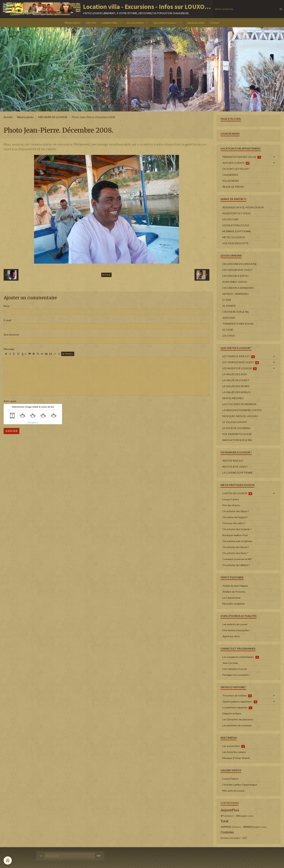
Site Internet (11, 335)
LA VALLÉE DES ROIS (235, 374)
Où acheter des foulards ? (237, 529)
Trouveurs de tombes (237, 696)
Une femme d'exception (236, 630)
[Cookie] (8, 860)
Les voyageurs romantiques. (241, 657)
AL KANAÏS (229, 306)
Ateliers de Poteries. (234, 592)
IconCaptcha (32, 423)
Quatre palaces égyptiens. (240, 702)
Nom (7, 306)
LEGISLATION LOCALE (236, 225)
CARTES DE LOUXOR (237, 493)
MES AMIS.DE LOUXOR (53, 117)
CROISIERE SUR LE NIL (236, 312)
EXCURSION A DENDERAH (238, 288)
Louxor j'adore (230, 779)
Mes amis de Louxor (234, 791)
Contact (215, 23)
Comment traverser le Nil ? (237, 559)
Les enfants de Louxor (235, 624)
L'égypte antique (232, 713)
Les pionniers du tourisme (237, 725)
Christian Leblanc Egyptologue (240, 785)
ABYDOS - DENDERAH (235, 294)
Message (9, 349)
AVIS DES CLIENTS (236, 163)
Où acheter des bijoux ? (236, 511)
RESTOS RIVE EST (233, 461)
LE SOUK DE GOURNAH (236, 428)
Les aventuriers (234, 746)
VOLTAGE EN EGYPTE (236, 243)
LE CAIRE (228, 330)
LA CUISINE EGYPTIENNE (238, 473)
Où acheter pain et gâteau (237, 541)
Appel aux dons (196, 23)
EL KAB (227, 300)
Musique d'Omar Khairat (236, 758)
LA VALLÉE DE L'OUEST (236, 380)
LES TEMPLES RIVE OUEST (241, 362)
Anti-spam (10, 401)
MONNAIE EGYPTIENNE (237, 231)
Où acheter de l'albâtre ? (236, 565)
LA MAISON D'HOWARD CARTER (242, 410)
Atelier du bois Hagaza (235, 586)
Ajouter (12, 431)
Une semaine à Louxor (235, 669)
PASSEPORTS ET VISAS (236, 213)
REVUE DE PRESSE (233, 187)
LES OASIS (229, 336)
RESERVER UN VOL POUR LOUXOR (243, 207)
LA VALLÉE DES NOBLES (236, 392)
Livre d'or (91, 23)
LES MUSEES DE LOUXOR (240, 368)
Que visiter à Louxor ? (166, 23)
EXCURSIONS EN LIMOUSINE (240, 264)
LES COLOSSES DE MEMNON (239, 404)
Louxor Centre (231, 499)
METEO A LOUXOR (234, 237)
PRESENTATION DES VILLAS (242, 157)
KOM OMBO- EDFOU (235, 282)
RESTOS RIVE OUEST (235, 467)
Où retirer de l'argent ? (235, 517)
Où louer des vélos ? (234, 523)
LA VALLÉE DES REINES (236, 386)
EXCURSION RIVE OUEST (238, 270)
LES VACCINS (230, 219)
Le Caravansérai (231, 598)
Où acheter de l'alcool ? (236, 547)
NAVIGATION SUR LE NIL (237, 440)
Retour (106, 275)
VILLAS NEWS (231, 181)
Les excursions (136, 23)
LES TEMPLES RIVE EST (239, 356)
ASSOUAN (229, 318)
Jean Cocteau (230, 663)
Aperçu (68, 354)
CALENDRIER (230, 175)
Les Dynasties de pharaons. (238, 719)
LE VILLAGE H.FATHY (235, 422)
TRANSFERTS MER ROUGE (238, 324)
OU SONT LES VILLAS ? (236, 169)
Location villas (110, 23)
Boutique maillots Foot (235, 535)
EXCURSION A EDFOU (235, 276)
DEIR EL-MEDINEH (233, 398)
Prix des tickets (231, 505)
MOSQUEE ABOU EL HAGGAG (240, 416)
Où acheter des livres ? (235, 553)
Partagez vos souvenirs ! (236, 675)
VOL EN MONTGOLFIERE (237, 434)
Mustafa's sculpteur (234, 604)
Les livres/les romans (234, 752)
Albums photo (72, 23)
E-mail (7, 320)
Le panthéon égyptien (237, 707)
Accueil (8, 117)
